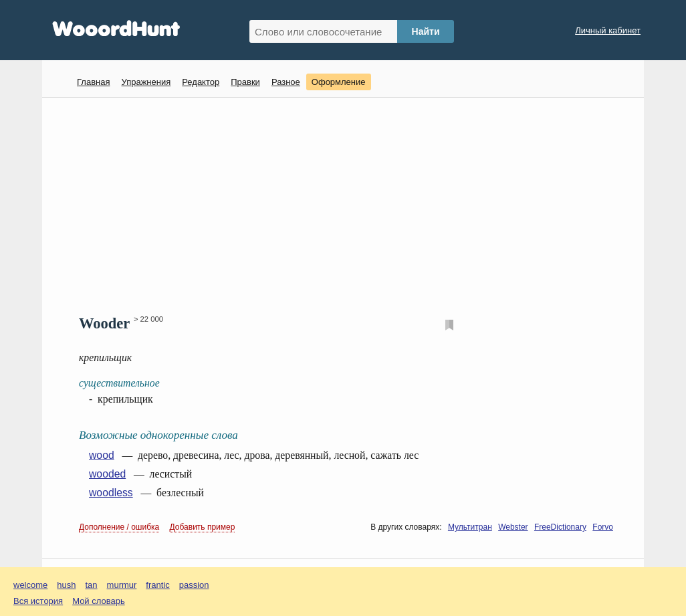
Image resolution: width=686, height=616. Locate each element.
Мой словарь (99, 601)
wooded (107, 474)
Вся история (38, 601)
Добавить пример (203, 527)
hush (66, 585)
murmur (122, 585)
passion (194, 585)
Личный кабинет (608, 30)
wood (102, 455)
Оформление (339, 82)
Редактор (201, 82)
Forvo (603, 527)
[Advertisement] (348, 205)
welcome (30, 585)
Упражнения (146, 82)
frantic (157, 585)
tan (92, 585)
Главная (93, 82)
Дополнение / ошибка (119, 527)
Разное (286, 82)
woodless (111, 493)
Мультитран (470, 527)
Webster (513, 527)
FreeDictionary (560, 527)
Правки (245, 82)
